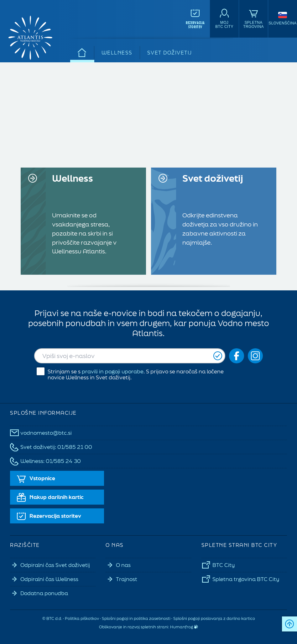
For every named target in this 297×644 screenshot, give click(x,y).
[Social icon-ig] (255, 356)
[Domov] (82, 53)
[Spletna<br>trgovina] (253, 19)
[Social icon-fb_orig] (237, 356)
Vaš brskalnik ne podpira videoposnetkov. (148, 113)
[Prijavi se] (218, 356)
